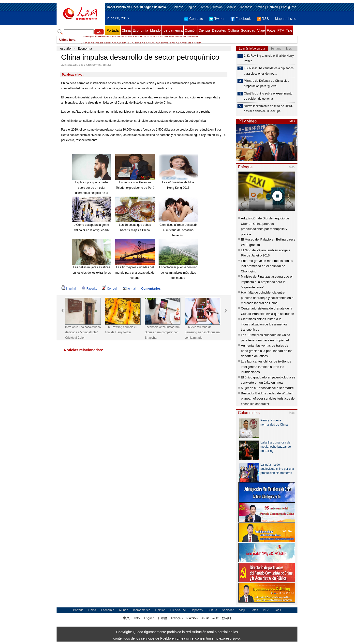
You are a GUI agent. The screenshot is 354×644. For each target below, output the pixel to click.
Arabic (260, 7)
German (273, 7)
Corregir (110, 289)
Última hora (67, 40)
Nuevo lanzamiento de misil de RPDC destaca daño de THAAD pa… (269, 109)
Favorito (89, 289)
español (66, 48)
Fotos (271, 30)
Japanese (246, 7)
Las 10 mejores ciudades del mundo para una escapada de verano (135, 273)
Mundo (155, 30)
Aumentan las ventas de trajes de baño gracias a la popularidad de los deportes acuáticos (267, 351)
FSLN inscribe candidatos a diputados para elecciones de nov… (269, 71)
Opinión (191, 30)
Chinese (178, 7)
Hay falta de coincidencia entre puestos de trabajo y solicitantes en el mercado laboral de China (268, 298)
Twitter (217, 19)
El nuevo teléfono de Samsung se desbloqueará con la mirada (202, 332)
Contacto (194, 19)
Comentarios (151, 288)
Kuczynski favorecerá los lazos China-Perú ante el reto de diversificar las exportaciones (141, 40)
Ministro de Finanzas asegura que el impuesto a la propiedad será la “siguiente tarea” (267, 282)
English (191, 7)
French (204, 7)
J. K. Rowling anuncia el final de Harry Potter (121, 330)
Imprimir (69, 289)
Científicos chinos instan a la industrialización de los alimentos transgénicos (264, 324)
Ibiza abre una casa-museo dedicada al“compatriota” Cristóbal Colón (83, 332)
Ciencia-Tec (178, 610)
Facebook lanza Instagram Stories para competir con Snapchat (162, 332)
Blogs (277, 610)
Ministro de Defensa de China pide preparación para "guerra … (266, 83)
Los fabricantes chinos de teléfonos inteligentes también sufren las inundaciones (266, 367)
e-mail (130, 289)
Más (292, 121)
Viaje (261, 30)
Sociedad (248, 30)
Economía (140, 30)
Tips (289, 30)
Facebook (241, 19)
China (126, 30)
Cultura (233, 30)
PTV (281, 30)
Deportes (219, 30)
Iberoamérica (173, 30)
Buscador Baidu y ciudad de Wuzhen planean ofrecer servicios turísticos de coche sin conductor (268, 399)
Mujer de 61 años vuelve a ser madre (267, 388)
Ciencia (204, 30)
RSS (263, 19)
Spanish (231, 7)
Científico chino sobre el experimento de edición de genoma (268, 96)
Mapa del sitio (286, 19)
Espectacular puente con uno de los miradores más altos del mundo (178, 273)
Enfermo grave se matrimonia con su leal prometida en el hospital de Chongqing (267, 266)
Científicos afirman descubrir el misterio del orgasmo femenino (178, 230)
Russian (217, 7)
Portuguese (289, 7)
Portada (112, 30)
